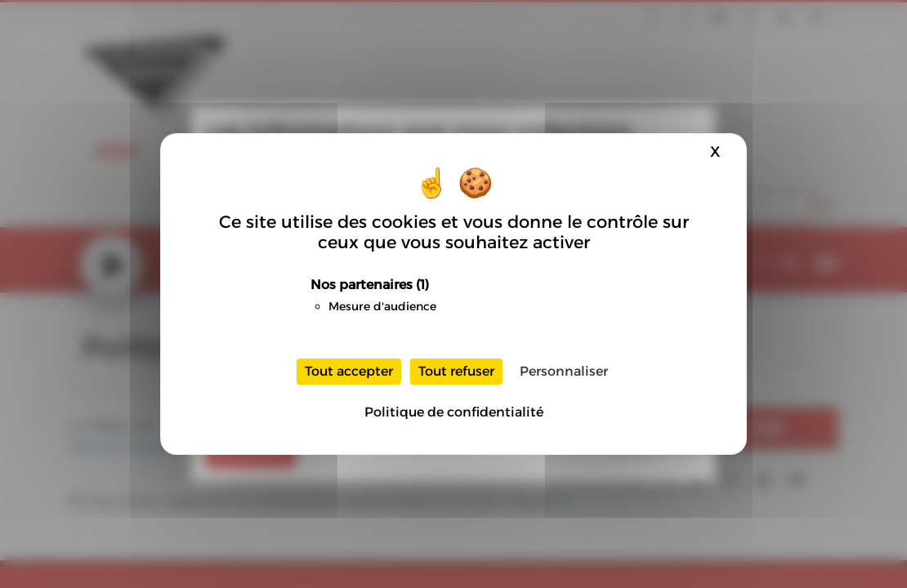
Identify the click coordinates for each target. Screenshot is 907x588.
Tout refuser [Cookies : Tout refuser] (456, 371)
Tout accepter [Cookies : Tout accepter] (349, 371)
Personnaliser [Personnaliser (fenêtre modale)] (564, 371)
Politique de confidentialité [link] (454, 412)
